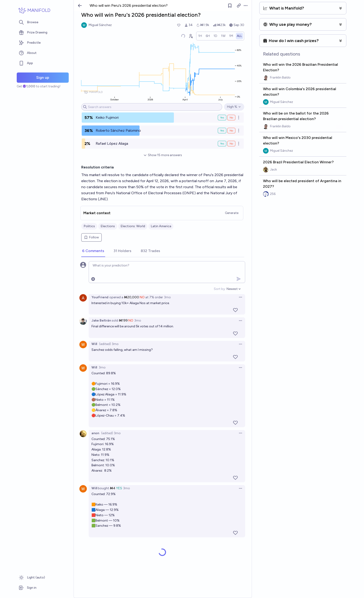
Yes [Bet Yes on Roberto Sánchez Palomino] (222, 131)
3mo (167, 297)
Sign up (43, 77)
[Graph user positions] (191, 36)
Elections (108, 226)
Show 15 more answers (163, 155)
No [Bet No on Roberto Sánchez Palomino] (231, 131)
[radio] (200, 36)
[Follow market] (230, 6)
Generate (232, 213)
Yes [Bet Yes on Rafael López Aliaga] (222, 144)
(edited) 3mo (109, 344)
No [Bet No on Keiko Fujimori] (231, 118)
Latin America (161, 226)
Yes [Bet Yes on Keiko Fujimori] (222, 118)
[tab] (93, 251)
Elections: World (133, 226)
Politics (89, 226)
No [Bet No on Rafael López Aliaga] (231, 144)
